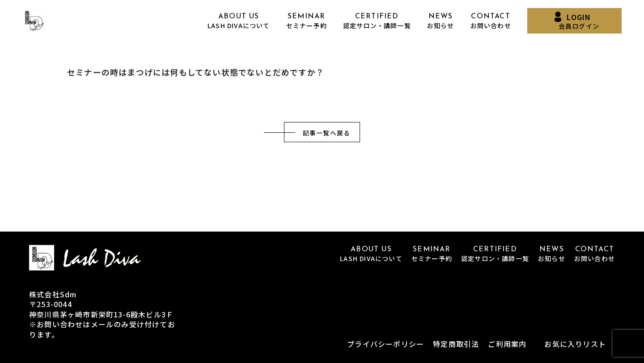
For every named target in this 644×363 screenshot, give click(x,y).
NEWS (441, 21)
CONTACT (491, 21)
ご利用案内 (507, 344)
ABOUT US (239, 21)
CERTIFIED (377, 21)
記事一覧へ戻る (326, 133)
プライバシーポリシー (386, 344)
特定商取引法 (456, 344)
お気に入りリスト (575, 344)
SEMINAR (307, 21)
